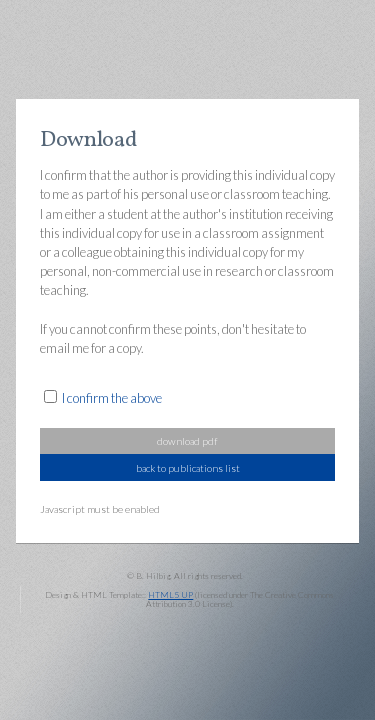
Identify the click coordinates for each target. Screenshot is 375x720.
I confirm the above (112, 398)
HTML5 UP (170, 594)
